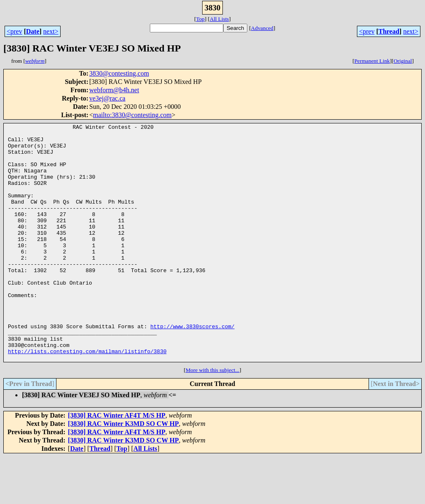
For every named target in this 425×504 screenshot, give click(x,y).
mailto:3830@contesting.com (132, 115)
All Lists (219, 19)
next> (51, 31)
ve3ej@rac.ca (107, 98)
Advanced (262, 28)
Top (200, 19)
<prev (14, 31)
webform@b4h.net (114, 90)
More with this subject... (212, 417)
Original (403, 61)
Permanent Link (372, 61)
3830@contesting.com (119, 73)
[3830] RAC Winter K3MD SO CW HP (123, 471)
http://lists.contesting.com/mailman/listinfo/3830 (87, 397)
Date (33, 31)
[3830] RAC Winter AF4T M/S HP (117, 463)
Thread (389, 31)
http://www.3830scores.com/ (192, 367)
